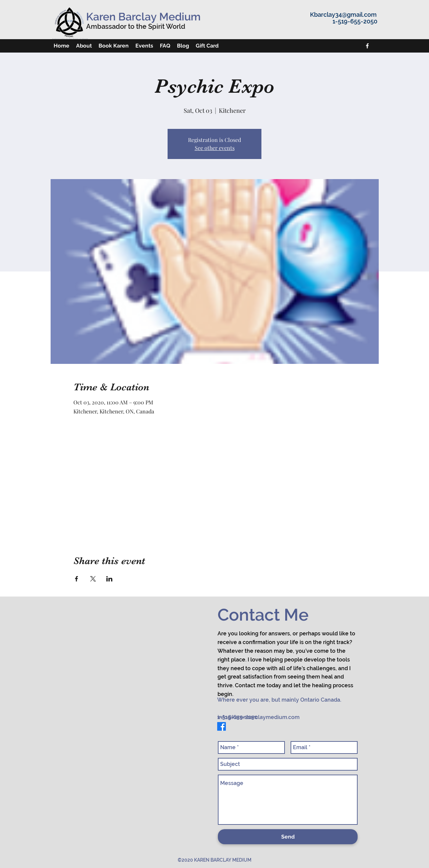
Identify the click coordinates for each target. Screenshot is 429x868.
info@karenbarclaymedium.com (259, 717)
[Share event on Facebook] (77, 579)
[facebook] (367, 46)
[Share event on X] (93, 579)
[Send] (288, 837)
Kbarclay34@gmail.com (343, 15)
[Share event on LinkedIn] (109, 579)
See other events (215, 148)
